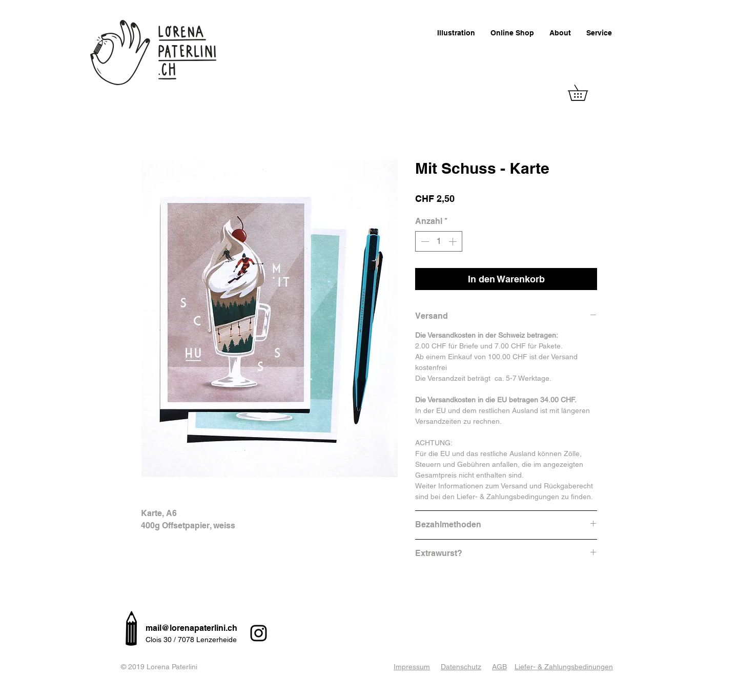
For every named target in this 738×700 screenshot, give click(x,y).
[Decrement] (424, 241)
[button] (586, 93)
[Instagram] (259, 633)
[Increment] (454, 241)
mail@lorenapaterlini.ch (191, 628)
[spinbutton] (439, 241)
